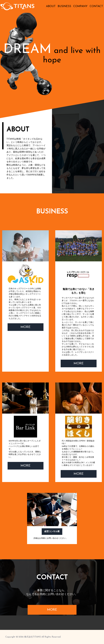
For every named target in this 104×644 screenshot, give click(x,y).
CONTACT (96, 6)
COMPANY (80, 6)
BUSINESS (64, 6)
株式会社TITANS (32, 637)
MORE (26, 327)
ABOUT (51, 6)
